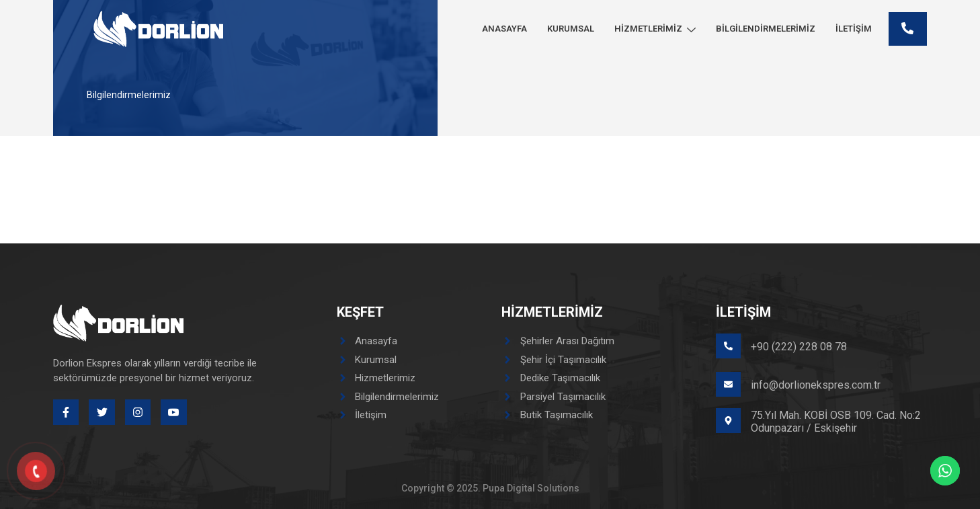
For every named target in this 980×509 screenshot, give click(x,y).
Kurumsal (571, 29)
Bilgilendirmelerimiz (766, 29)
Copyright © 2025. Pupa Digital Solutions (490, 488)
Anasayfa (504, 29)
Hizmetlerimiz (655, 29)
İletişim (854, 29)
